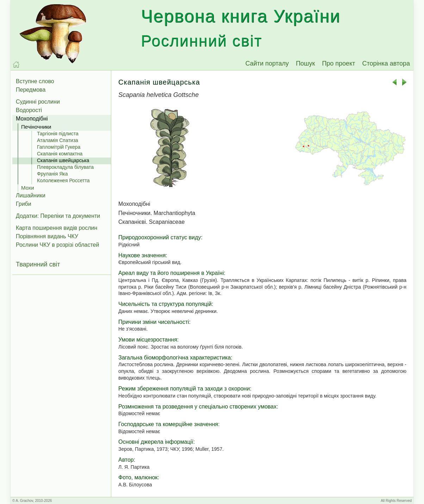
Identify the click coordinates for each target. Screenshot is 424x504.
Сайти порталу (267, 63)
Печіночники (36, 127)
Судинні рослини (38, 102)
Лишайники (31, 195)
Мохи (28, 188)
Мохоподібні (32, 119)
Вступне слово (35, 81)
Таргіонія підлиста (58, 134)
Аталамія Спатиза (58, 140)
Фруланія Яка (52, 174)
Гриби (24, 204)
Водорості (29, 110)
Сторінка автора (386, 63)
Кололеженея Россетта (63, 180)
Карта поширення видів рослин (57, 228)
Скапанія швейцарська (63, 160)
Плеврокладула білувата (65, 167)
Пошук (305, 63)
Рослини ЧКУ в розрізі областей (57, 245)
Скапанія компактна (60, 154)
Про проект (338, 63)
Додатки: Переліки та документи (58, 216)
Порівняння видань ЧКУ (47, 236)
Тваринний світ (38, 264)
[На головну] (16, 64)
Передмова (31, 90)
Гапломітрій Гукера (59, 147)
